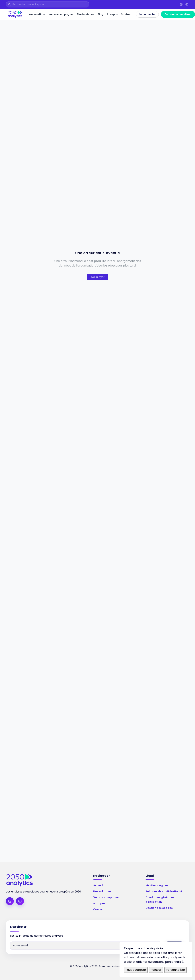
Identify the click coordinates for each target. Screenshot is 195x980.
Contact (126, 14)
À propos (112, 14)
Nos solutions (37, 14)
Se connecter (147, 14)
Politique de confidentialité (164, 891)
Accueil (98, 885)
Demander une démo (178, 14)
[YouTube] (187, 4)
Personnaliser (175, 970)
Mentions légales (157, 885)
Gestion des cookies (159, 908)
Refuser (156, 970)
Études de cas (86, 14)
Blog (100, 14)
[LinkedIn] (181, 4)
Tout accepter (136, 970)
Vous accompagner (61, 14)
